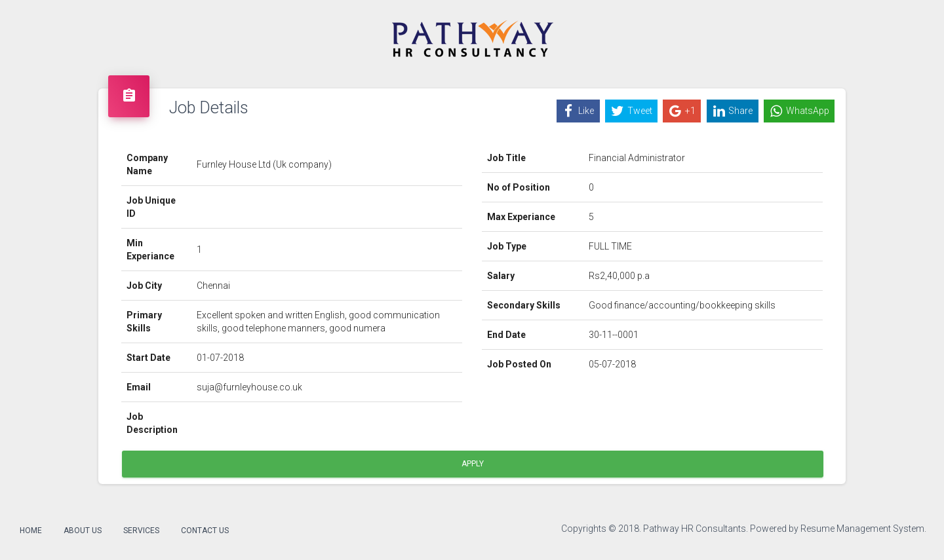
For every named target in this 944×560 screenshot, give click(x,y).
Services (141, 531)
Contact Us (205, 531)
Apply (473, 464)
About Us (83, 531)
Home (31, 531)
